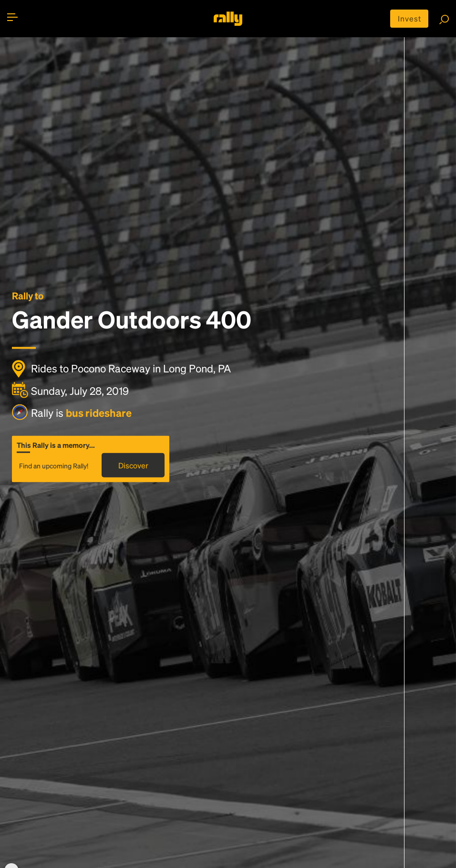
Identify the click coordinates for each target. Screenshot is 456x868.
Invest (409, 18)
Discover (133, 465)
